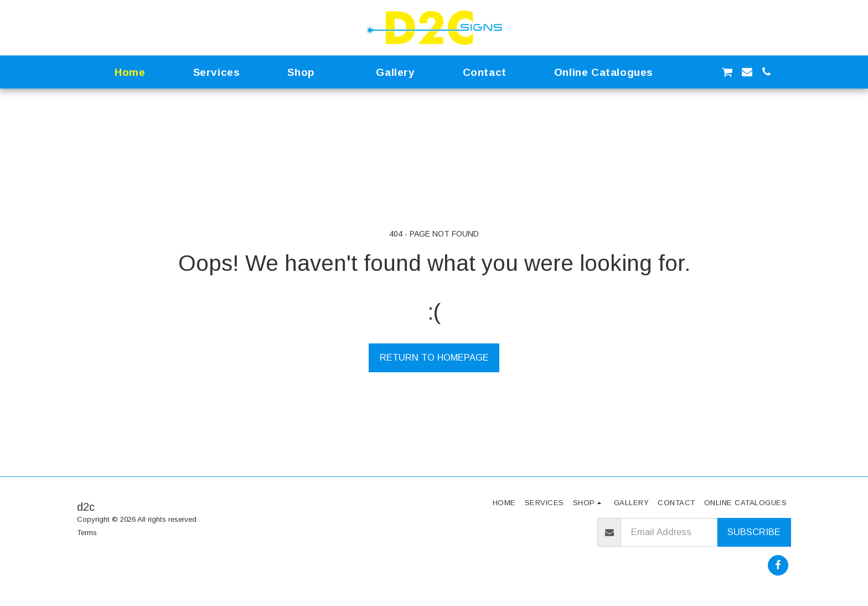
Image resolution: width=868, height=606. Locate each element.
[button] (688, 72)
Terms (87, 533)
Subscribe (754, 532)
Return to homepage (434, 357)
